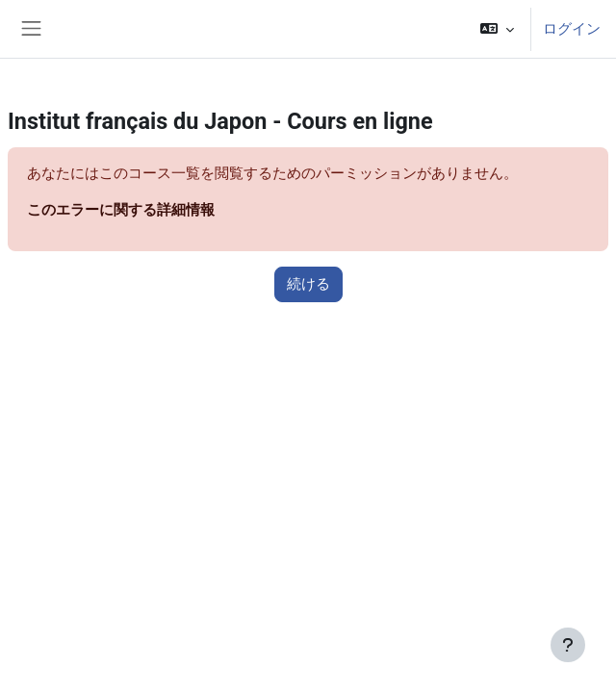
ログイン (572, 29)
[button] (497, 29)
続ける (308, 284)
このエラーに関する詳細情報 (121, 210)
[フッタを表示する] (568, 645)
